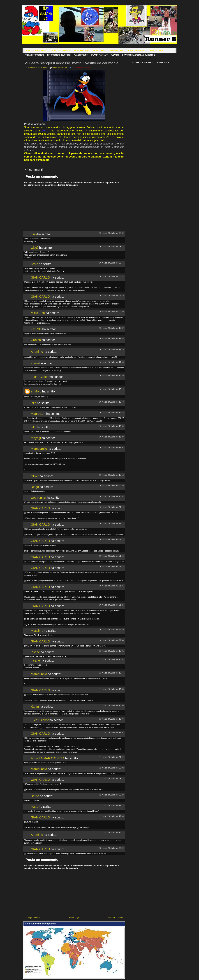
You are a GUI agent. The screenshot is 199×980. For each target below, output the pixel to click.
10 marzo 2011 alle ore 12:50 (111, 376)
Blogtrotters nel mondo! (59, 55)
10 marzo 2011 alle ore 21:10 (111, 507)
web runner (39, 498)
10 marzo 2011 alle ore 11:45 (111, 349)
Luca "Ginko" (40, 377)
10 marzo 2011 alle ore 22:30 (111, 630)
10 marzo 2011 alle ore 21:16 (111, 556)
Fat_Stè (36, 329)
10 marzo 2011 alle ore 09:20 (111, 312)
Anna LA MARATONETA (48, 758)
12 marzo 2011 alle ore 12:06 (111, 816)
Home (28, 50)
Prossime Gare (117, 50)
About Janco (41, 50)
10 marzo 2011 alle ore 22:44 (111, 640)
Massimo (37, 631)
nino (34, 234)
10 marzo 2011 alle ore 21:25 (111, 605)
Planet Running (81, 55)
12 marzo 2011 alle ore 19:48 (111, 833)
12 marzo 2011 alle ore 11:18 (111, 806)
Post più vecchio (115, 918)
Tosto (35, 264)
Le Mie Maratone (82, 50)
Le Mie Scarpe (99, 50)
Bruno (35, 796)
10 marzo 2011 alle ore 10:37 (111, 328)
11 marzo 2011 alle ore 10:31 (111, 651)
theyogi (36, 438)
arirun (35, 363)
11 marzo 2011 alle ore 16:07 (111, 719)
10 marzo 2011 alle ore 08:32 (111, 233)
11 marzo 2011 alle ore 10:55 (111, 673)
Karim (35, 707)
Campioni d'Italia (156, 50)
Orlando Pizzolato (99, 55)
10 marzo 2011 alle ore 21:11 (111, 523)
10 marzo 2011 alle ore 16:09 (111, 437)
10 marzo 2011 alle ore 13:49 (111, 402)
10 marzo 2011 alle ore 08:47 (111, 276)
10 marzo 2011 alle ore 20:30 (111, 486)
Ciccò (35, 248)
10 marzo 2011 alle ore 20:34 (111, 496)
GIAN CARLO (40, 277)
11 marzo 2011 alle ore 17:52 (111, 732)
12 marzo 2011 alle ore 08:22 (111, 779)
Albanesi (115, 55)
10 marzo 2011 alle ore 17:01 (111, 448)
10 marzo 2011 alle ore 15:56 (111, 426)
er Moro (36, 391)
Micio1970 (38, 313)
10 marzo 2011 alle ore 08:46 (111, 263)
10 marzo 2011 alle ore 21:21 (111, 586)
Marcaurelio (39, 449)
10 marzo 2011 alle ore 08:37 (111, 247)
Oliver (35, 476)
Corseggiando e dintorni (82, 68)
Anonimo (37, 352)
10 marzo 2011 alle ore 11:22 (111, 339)
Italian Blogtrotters (35, 55)
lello (34, 403)
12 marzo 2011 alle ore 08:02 (111, 768)
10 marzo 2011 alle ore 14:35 (111, 413)
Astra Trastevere (136, 50)
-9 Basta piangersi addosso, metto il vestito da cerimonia (72, 63)
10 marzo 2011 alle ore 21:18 (111, 567)
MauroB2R (38, 414)
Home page (74, 918)
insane (35, 652)
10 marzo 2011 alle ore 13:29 (111, 389)
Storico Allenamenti (60, 50)
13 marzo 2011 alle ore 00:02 (111, 848)
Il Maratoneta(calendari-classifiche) (139, 55)
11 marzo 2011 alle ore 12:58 (111, 689)
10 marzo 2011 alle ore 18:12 (111, 475)
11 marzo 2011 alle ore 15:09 (111, 705)
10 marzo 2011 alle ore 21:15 (111, 540)
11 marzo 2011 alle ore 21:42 (111, 757)
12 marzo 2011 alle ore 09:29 (111, 795)
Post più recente (33, 918)
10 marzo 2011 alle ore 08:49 (111, 295)
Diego (35, 487)
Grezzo (36, 340)
